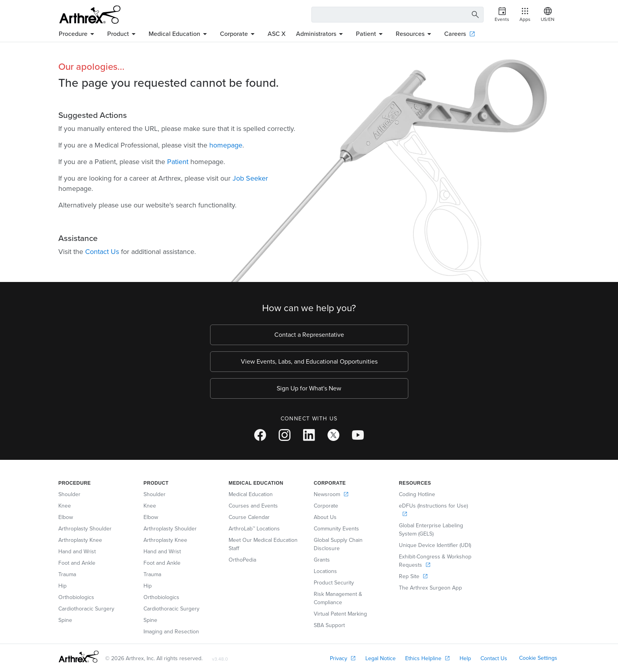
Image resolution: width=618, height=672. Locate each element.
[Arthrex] (90, 15)
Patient (178, 162)
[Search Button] (474, 15)
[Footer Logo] (79, 657)
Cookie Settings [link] (538, 658)
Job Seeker (250, 178)
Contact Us (102, 252)
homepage (226, 145)
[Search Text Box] (397, 15)
